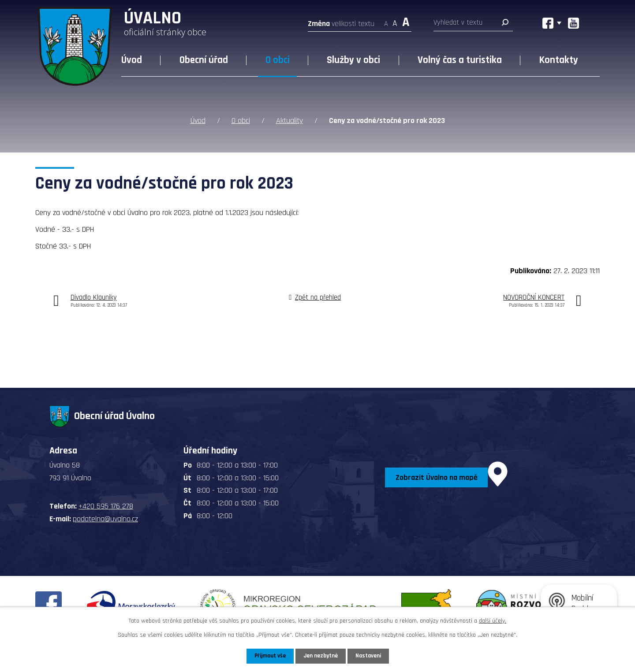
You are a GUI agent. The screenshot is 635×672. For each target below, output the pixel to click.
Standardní (395, 21)
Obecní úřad (204, 60)
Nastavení (370, 656)
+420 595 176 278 (106, 506)
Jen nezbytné (321, 656)
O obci (278, 60)
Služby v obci (353, 60)
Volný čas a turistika (460, 60)
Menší (386, 21)
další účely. (493, 620)
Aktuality (289, 120)
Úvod (132, 60)
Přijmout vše (268, 656)
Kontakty (559, 60)
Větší (406, 21)
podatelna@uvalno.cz (105, 518)
